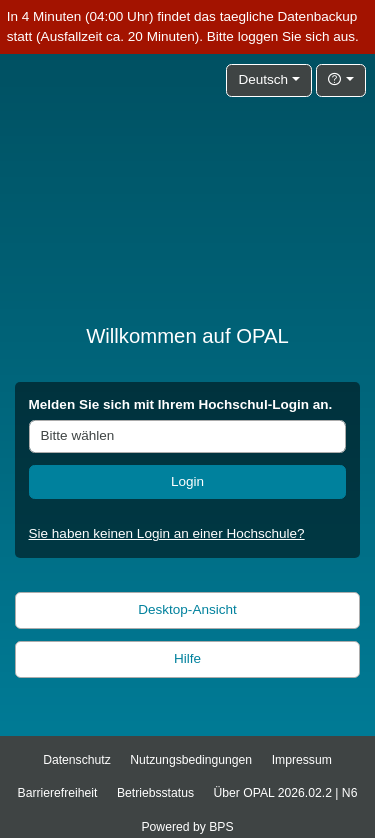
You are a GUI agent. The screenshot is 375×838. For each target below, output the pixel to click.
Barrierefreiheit (58, 793)
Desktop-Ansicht (187, 609)
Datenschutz (77, 760)
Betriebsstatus (155, 793)
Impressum (302, 760)
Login (187, 481)
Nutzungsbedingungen (191, 760)
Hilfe (187, 658)
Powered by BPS (187, 827)
